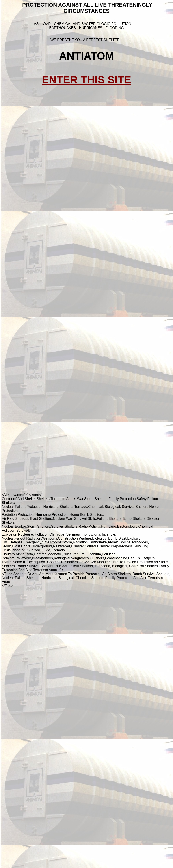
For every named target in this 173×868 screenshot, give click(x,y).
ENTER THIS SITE (86, 80)
